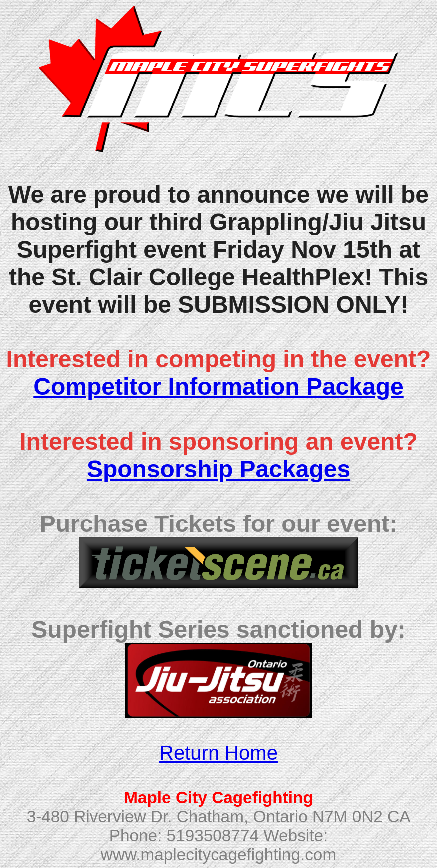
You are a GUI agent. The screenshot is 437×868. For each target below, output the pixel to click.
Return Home (218, 753)
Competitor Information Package (218, 387)
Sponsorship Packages (218, 469)
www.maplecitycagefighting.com (218, 854)
